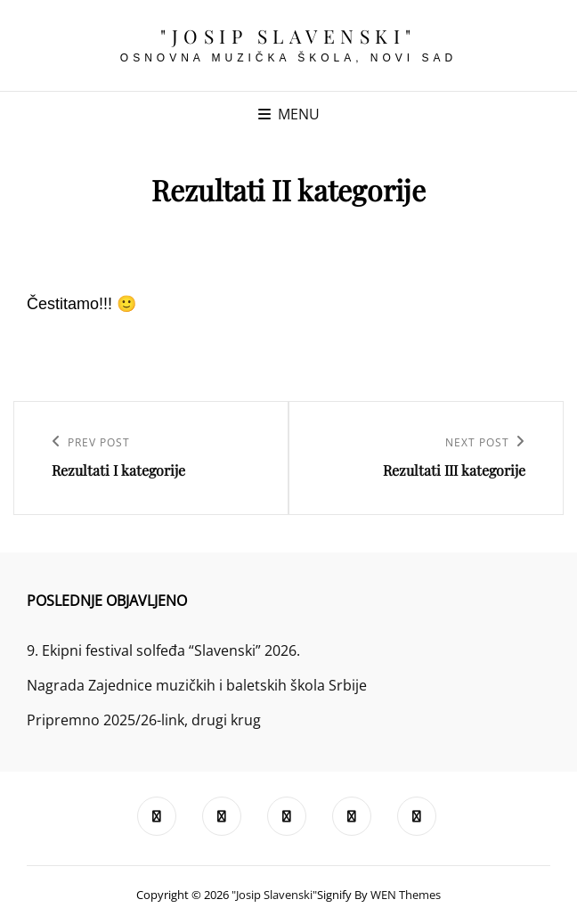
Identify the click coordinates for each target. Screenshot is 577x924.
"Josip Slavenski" (288, 36)
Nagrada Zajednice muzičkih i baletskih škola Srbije (197, 685)
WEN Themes (406, 895)
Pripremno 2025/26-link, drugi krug (144, 720)
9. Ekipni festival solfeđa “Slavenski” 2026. (163, 650)
